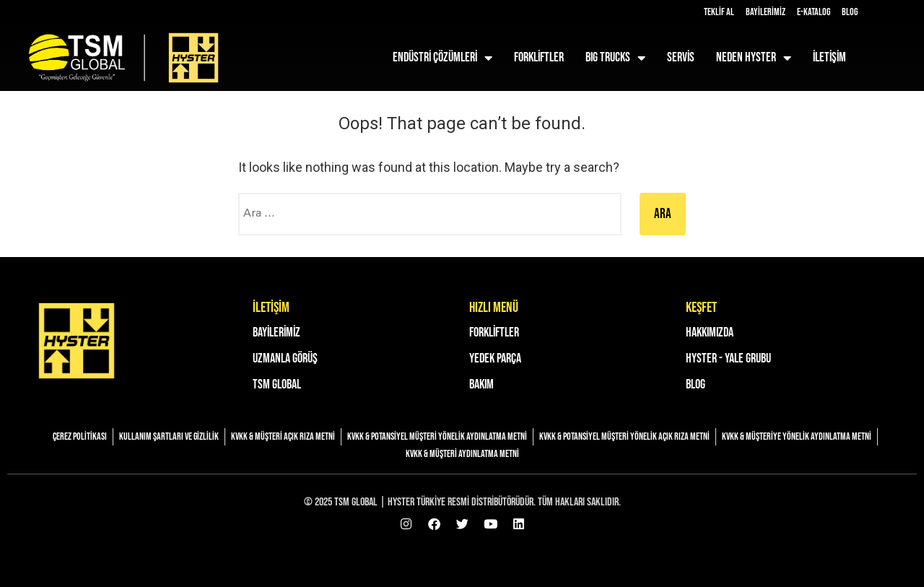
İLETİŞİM (829, 57)
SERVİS (681, 57)
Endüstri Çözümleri (443, 58)
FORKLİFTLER (539, 57)
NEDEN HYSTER (754, 58)
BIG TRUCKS (615, 58)
